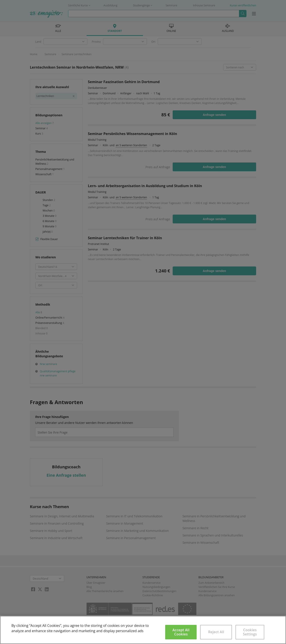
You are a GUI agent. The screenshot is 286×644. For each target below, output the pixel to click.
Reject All (216, 632)
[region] (143, 630)
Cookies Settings (250, 632)
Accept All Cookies (181, 632)
